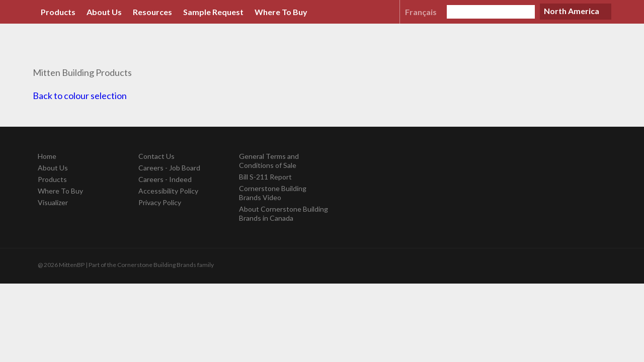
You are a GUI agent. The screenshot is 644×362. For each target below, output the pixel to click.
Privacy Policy (160, 202)
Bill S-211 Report (265, 177)
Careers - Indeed (165, 179)
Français (421, 12)
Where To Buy (281, 12)
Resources (152, 12)
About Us (104, 12)
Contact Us (156, 156)
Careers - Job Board (169, 168)
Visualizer (53, 202)
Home (47, 156)
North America (572, 11)
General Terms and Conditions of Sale (269, 161)
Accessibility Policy (168, 191)
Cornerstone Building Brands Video (273, 193)
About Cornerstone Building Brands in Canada (284, 213)
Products (58, 12)
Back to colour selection (80, 96)
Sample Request (213, 12)
